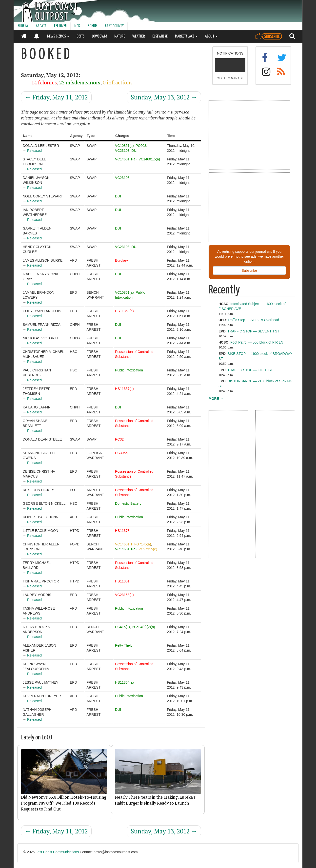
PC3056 (121, 453)
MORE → (216, 399)
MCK (77, 26)
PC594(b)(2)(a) (143, 627)
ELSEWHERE (160, 36)
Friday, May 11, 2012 (56, 97)
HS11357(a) (124, 389)
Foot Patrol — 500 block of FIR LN (257, 342)
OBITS (80, 36)
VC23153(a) (124, 595)
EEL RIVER (60, 26)
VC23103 (122, 151)
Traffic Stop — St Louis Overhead (253, 320)
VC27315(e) (148, 549)
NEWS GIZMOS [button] (58, 36)
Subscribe (249, 270)
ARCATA (41, 26)
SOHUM (92, 26)
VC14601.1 (124, 544)
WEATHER (139, 36)
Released (34, 151)
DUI (134, 151)
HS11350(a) (124, 311)
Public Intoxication (129, 370)
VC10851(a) (124, 146)
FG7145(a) (143, 544)
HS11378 (122, 531)
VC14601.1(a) (126, 159)
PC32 (119, 439)
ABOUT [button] (211, 36)
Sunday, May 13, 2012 (164, 97)
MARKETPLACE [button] (186, 36)
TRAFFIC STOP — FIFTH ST (250, 370)
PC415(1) (122, 627)
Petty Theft (123, 645)
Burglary (121, 260)
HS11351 (122, 581)
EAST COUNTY (114, 26)
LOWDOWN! (99, 36)
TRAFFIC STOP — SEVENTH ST (253, 331)
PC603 (141, 146)
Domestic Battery (128, 503)
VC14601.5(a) (149, 159)
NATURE (120, 36)
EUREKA (23, 26)
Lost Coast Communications (57, 852)
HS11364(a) (124, 682)
